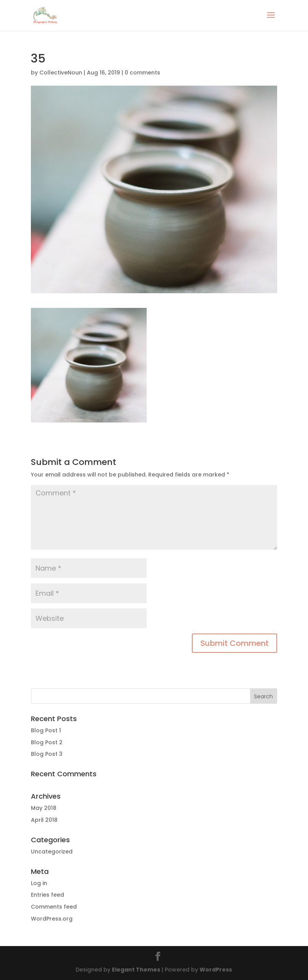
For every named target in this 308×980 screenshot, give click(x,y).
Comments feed (54, 907)
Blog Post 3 (47, 754)
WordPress (216, 970)
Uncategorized (52, 852)
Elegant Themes (136, 970)
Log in (39, 883)
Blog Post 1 (46, 730)
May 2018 (44, 808)
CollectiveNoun (61, 73)
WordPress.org (52, 919)
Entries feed (47, 895)
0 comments (142, 73)
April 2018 (44, 820)
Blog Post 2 (47, 742)
